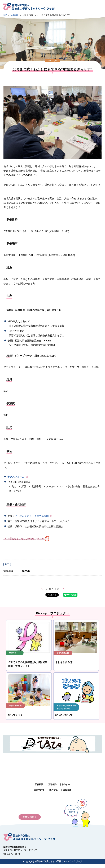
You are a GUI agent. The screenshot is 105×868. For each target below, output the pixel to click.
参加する (66, 785)
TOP (5, 15)
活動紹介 (15, 15)
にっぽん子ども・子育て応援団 (34, 516)
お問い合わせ (30, 817)
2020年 (26, 571)
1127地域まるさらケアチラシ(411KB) (24, 539)
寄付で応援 (39, 790)
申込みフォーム (18, 477)
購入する (54, 790)
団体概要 (39, 785)
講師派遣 (67, 790)
